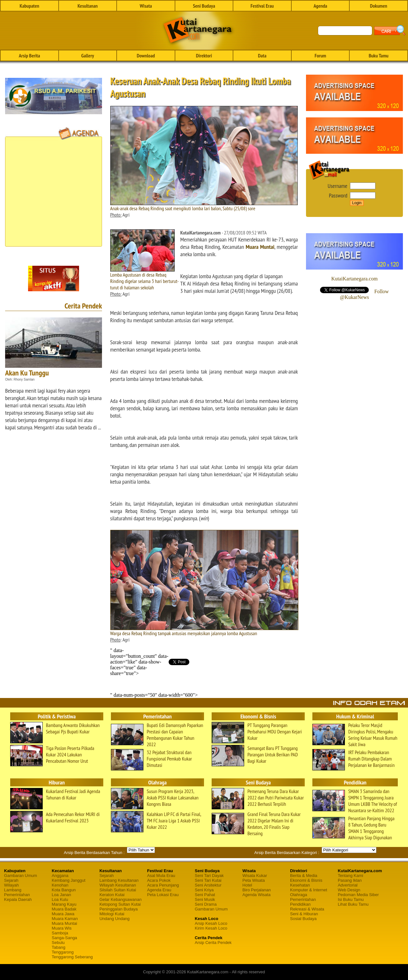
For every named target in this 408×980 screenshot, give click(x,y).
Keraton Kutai (112, 895)
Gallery (88, 56)
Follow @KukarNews (364, 294)
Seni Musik (205, 899)
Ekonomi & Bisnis (306, 880)
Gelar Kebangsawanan (120, 899)
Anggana (60, 876)
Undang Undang (115, 919)
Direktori (204, 56)
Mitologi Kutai (112, 914)
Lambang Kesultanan (119, 880)
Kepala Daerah (18, 899)
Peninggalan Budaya (119, 909)
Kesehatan (300, 885)
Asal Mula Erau (161, 876)
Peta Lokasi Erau (163, 895)
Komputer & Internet (309, 890)
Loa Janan (61, 895)
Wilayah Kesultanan (118, 885)
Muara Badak (64, 909)
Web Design (349, 890)
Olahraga (299, 895)
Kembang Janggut (69, 880)
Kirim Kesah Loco (211, 928)
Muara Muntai (260, 247)
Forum (320, 56)
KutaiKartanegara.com (354, 279)
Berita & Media (304, 876)
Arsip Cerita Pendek (213, 943)
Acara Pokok (159, 880)
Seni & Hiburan (304, 914)
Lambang (13, 890)
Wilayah (11, 885)
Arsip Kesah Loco (211, 923)
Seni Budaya (204, 6)
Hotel (247, 885)
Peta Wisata (254, 880)
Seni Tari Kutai (208, 880)
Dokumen (379, 6)
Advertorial (348, 885)
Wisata (146, 6)
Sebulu (58, 943)
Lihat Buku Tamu (353, 904)
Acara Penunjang (163, 885)
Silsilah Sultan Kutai (118, 890)
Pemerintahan (17, 895)
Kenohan (60, 885)
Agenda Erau (159, 890)
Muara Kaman (65, 919)
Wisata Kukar (255, 876)
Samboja (60, 933)
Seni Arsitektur (208, 885)
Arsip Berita (29, 56)
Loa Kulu (60, 899)
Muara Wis (62, 928)
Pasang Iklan (350, 880)
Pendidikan (300, 904)
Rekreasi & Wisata (307, 909)
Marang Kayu (64, 904)
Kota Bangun (64, 890)
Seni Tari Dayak (209, 876)
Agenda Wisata (257, 895)
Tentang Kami (351, 876)
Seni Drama (206, 904)
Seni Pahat (205, 895)
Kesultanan (87, 6)
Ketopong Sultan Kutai (120, 904)
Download (146, 56)
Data (262, 56)
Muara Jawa (63, 914)
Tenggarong (63, 952)
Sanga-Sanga (64, 938)
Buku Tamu (379, 56)
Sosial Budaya (303, 919)
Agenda (321, 6)
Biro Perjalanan (257, 890)
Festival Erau (262, 6)
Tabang (58, 947)
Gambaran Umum (21, 876)
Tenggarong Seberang (72, 957)
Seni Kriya (204, 890)
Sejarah (11, 880)
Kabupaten (29, 6)
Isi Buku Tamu (351, 899)
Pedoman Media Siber (358, 895)
